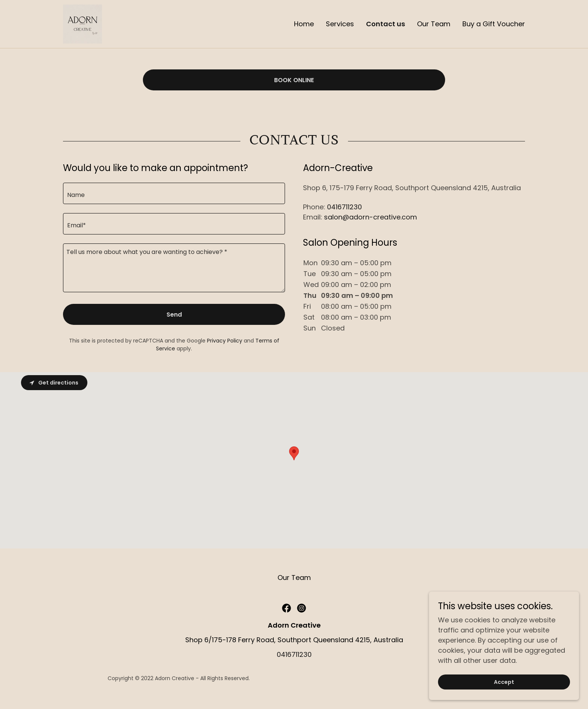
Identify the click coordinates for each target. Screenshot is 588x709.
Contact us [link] (385, 24)
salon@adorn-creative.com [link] (370, 217)
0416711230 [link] (344, 207)
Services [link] (340, 24)
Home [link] (304, 24)
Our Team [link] (434, 24)
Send (174, 315)
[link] (82, 23)
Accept (504, 682)
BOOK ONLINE (294, 80)
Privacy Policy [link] (225, 341)
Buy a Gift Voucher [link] (494, 24)
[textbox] (174, 193)
